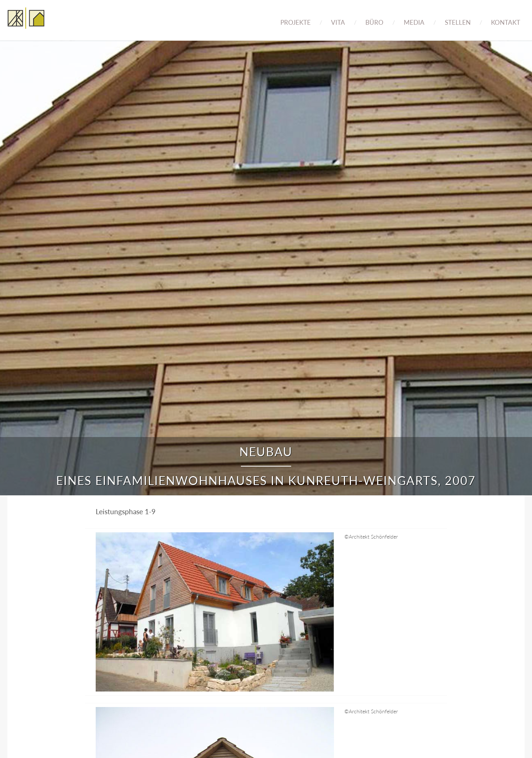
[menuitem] (296, 17)
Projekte (296, 22)
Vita (338, 22)
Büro (374, 22)
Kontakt (506, 22)
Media (414, 22)
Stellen (458, 22)
